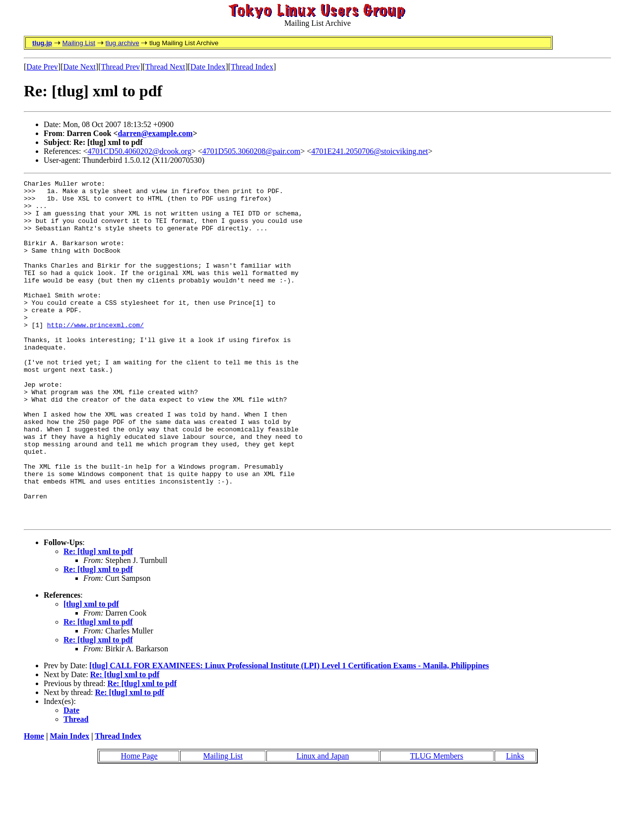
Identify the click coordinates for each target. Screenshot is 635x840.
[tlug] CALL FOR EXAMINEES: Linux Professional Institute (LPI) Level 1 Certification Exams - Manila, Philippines (289, 734)
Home (34, 805)
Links (515, 824)
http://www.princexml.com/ (95, 354)
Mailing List (79, 43)
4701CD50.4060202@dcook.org (140, 151)
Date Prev (42, 67)
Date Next (80, 67)
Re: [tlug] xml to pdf (98, 620)
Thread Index (252, 67)
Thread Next (165, 67)
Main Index (69, 805)
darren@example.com (155, 133)
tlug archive (122, 43)
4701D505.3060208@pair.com (252, 151)
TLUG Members (437, 824)
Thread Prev (120, 67)
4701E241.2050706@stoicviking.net (370, 151)
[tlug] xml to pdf (91, 672)
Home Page (139, 824)
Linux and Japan (323, 824)
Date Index (208, 67)
